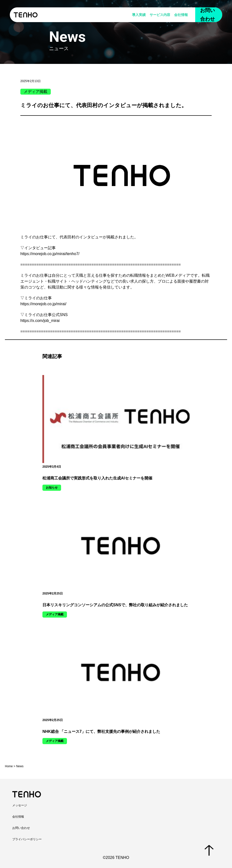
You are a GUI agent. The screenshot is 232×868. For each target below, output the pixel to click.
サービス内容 (160, 15)
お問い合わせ (207, 15)
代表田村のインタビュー (81, 237)
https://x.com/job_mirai (40, 321)
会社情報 (181, 15)
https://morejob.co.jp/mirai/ (43, 304)
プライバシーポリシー (27, 839)
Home (9, 766)
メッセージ (20, 805)
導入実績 (139, 15)
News (20, 766)
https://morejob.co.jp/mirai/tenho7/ (50, 254)
